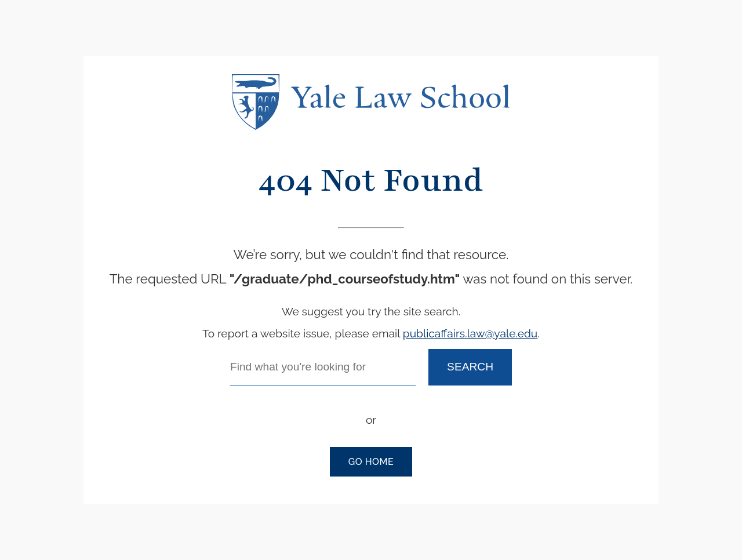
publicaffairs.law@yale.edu (470, 333)
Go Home (371, 462)
